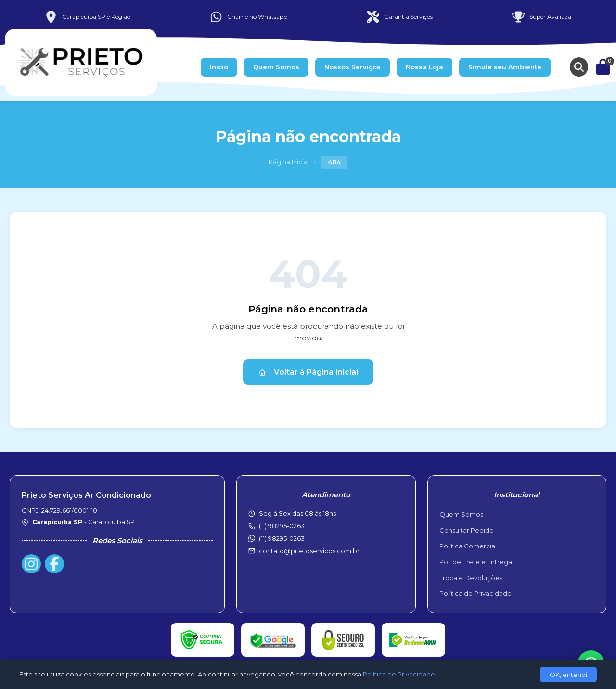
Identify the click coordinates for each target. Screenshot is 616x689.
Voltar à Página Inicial (308, 372)
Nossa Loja (424, 67)
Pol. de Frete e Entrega (476, 562)
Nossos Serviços (353, 67)
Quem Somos (276, 67)
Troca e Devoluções (471, 578)
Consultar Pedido (467, 530)
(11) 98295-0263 (282, 538)
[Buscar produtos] (579, 67)
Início (219, 67)
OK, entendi (568, 675)
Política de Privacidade (475, 593)
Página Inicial (289, 162)
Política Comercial (468, 546)
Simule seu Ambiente (505, 67)
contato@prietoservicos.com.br (309, 551)
